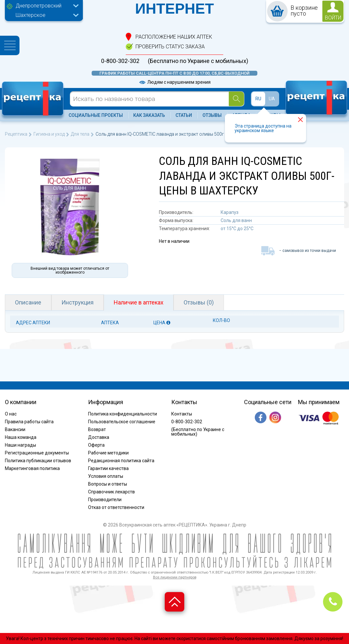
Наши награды (20, 445)
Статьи (184, 115)
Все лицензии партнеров (175, 577)
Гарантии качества (108, 468)
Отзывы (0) (199, 302)
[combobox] (45, 6)
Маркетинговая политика (32, 468)
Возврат (97, 429)
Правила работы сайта (29, 422)
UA (272, 99)
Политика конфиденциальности (123, 414)
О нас (11, 414)
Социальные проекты (96, 115)
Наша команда (21, 437)
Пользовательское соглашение (122, 422)
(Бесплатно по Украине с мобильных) (198, 61)
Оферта (96, 445)
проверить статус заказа (170, 47)
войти (333, 18)
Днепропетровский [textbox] (39, 6)
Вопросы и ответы (108, 484)
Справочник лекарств (111, 492)
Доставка (99, 437)
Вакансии (15, 429)
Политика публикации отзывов (38, 461)
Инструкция (78, 302)
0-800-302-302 (120, 61)
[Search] (236, 99)
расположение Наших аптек (174, 37)
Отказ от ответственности (116, 507)
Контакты (182, 414)
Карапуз (230, 212)
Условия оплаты (106, 476)
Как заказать (149, 115)
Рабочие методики (108, 453)
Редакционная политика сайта (121, 461)
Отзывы (212, 115)
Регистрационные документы (37, 453)
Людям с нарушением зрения (174, 82)
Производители (105, 500)
